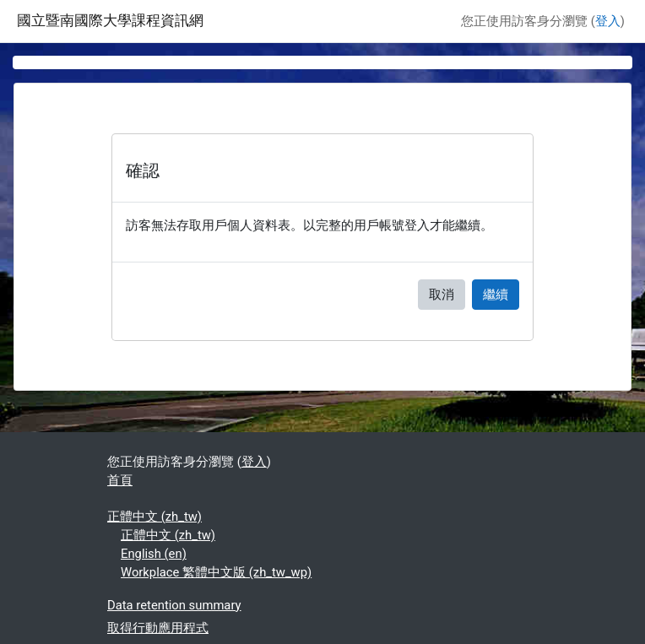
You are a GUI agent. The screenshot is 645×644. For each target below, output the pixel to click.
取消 (442, 295)
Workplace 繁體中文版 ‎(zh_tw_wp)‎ (216, 572)
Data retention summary (174, 605)
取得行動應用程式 (158, 628)
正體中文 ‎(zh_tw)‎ (154, 517)
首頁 (120, 480)
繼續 (496, 295)
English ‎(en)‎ (154, 554)
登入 (608, 21)
